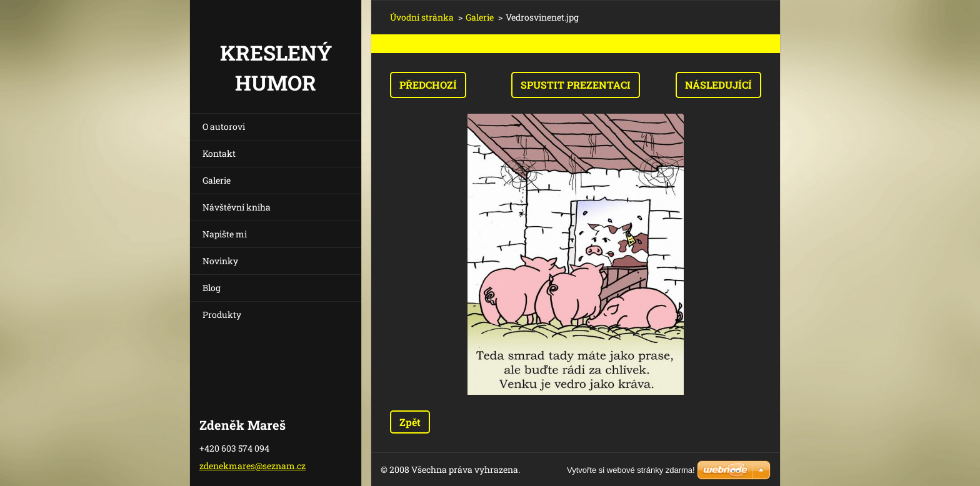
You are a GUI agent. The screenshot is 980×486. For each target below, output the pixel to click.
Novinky (220, 261)
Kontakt (219, 153)
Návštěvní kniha (237, 207)
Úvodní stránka (422, 17)
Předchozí (428, 85)
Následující (718, 85)
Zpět (410, 422)
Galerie (217, 180)
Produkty (222, 315)
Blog (212, 288)
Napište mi (225, 234)
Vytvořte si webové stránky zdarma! (631, 470)
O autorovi (224, 126)
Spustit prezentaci (576, 85)
